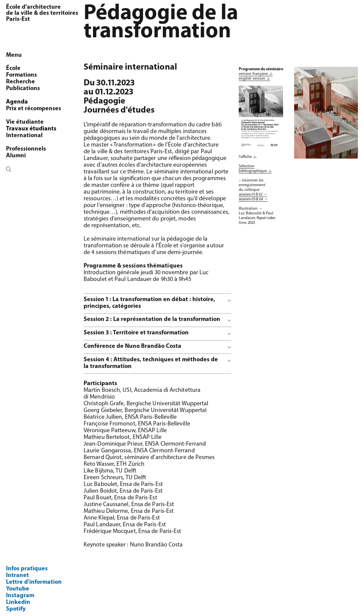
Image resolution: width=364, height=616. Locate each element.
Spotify (16, 609)
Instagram (20, 596)
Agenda (17, 102)
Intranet (17, 576)
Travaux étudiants (31, 129)
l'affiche (245, 157)
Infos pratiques (27, 569)
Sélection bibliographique (253, 169)
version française (253, 74)
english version (252, 79)
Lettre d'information (34, 582)
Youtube (18, 589)
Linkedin (18, 602)
